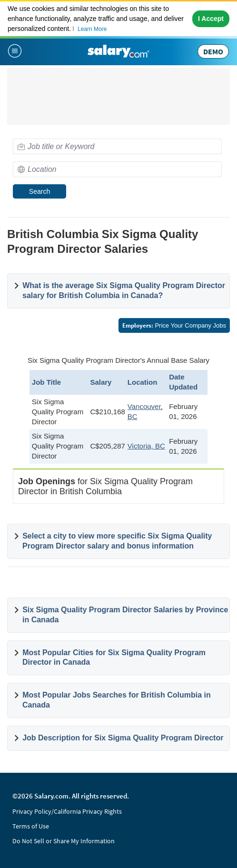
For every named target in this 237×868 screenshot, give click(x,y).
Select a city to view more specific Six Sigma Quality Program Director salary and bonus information (117, 541)
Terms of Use (31, 826)
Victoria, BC (146, 446)
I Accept (211, 19)
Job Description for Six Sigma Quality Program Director (123, 738)
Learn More (92, 29)
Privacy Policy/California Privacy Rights (67, 811)
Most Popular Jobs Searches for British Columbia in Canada (117, 700)
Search (39, 191)
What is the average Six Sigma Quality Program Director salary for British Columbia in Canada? (124, 290)
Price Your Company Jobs (174, 325)
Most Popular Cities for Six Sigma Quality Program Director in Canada (114, 658)
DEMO (213, 51)
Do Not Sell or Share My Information (64, 841)
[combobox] (117, 146)
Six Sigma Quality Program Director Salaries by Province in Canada (125, 615)
